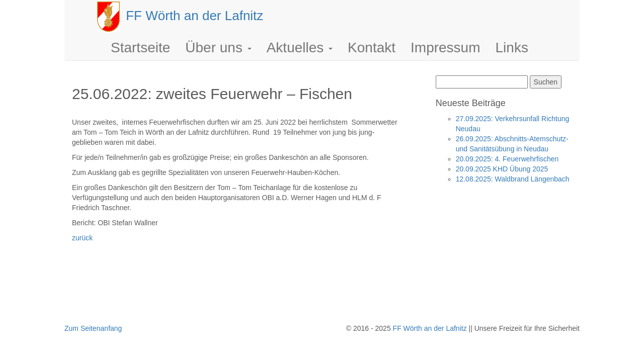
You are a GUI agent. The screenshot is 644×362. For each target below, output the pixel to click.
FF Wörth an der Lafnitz (430, 328)
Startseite (140, 48)
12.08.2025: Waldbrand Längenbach (513, 179)
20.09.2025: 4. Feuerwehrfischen (507, 159)
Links (512, 48)
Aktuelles (300, 48)
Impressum (445, 48)
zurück (82, 238)
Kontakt (372, 48)
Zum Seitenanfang (93, 328)
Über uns (218, 48)
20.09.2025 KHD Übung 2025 (502, 169)
